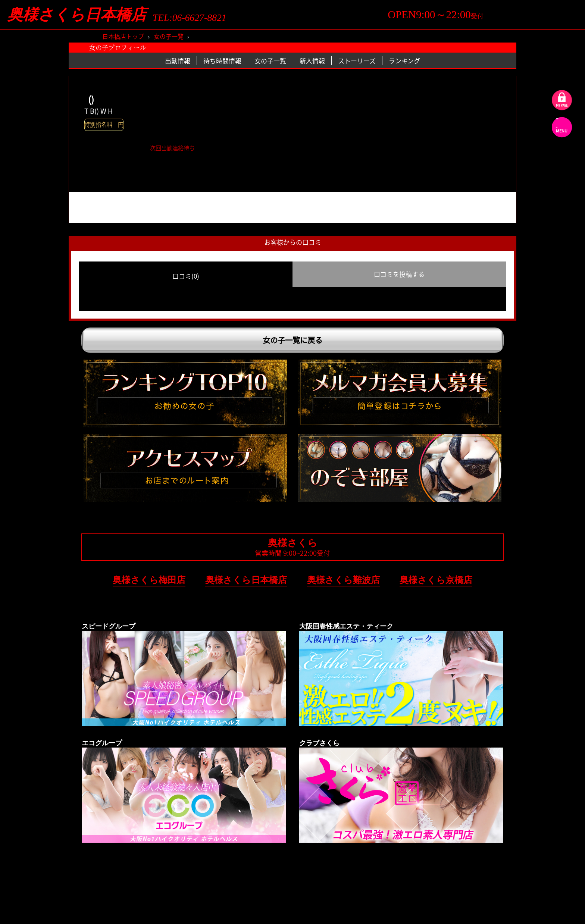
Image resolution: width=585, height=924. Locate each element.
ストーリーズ (357, 61)
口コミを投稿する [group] (399, 274)
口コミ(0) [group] (186, 276)
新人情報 (312, 61)
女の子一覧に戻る (292, 340)
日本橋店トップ (123, 36)
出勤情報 (178, 61)
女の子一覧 (169, 36)
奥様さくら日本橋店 (77, 15)
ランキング (404, 61)
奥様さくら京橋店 (436, 580)
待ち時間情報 (222, 61)
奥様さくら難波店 (343, 580)
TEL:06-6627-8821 (190, 18)
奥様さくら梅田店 (149, 580)
